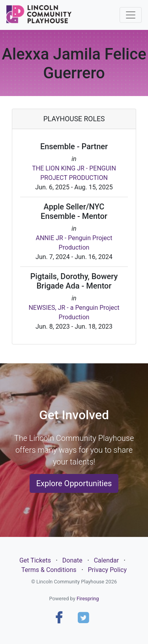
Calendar (106, 560)
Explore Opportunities (74, 483)
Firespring (88, 599)
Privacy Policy (107, 570)
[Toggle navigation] (131, 15)
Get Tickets (35, 560)
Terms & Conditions (49, 570)
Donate (72, 560)
